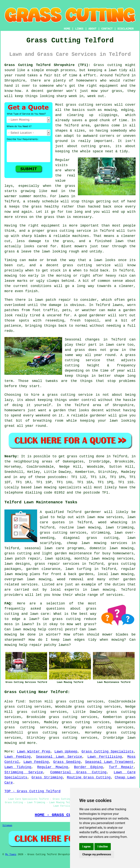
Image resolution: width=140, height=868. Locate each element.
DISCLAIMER (126, 29)
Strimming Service (24, 772)
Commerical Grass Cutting (78, 772)
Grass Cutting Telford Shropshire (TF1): (47, 65)
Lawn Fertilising (105, 757)
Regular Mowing (53, 767)
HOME (67, 29)
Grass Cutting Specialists (107, 752)
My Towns (11, 855)
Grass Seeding (67, 762)
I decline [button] (103, 847)
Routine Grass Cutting (89, 777)
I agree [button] (86, 847)
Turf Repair (121, 767)
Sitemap (7, 826)
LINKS (79, 29)
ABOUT (92, 29)
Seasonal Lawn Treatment (109, 762)
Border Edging (88, 767)
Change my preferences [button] (97, 854)
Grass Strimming (47, 777)
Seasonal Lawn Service (59, 757)
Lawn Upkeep (66, 752)
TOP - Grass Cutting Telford (32, 791)
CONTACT (107, 29)
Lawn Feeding (17, 757)
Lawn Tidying (18, 767)
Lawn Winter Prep (34, 752)
